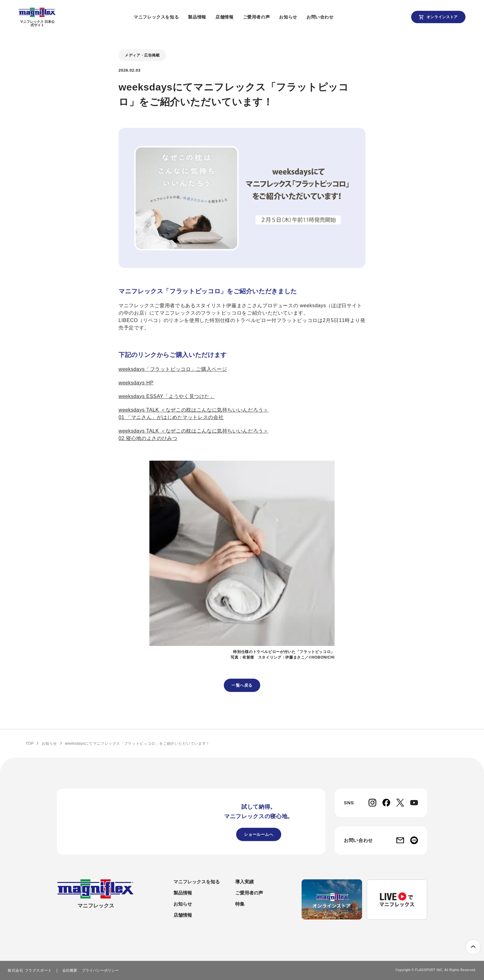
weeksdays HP (136, 383)
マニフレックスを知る (168, 17)
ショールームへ (259, 834)
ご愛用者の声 (268, 17)
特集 (240, 904)
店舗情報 (236, 17)
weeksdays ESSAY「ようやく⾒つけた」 (167, 396)
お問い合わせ (331, 17)
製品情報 (209, 17)
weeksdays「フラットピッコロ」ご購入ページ (173, 369)
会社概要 (70, 970)
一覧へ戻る (242, 685)
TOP (30, 743)
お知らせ (300, 17)
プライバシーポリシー (100, 970)
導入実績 (244, 882)
